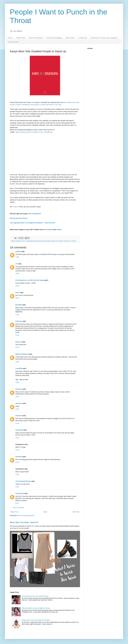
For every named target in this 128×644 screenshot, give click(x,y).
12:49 (17, 462)
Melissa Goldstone (22, 354)
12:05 (17, 409)
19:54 (17, 274)
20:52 (17, 298)
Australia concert (20, 241)
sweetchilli (19, 430)
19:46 (17, 257)
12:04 (17, 397)
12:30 (17, 423)
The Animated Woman (23, 481)
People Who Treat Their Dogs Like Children (36, 620)
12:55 (17, 475)
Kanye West (47, 241)
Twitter (59, 230)
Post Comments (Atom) (27, 515)
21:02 (17, 503)
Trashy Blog (20, 494)
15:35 (17, 487)
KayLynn (18, 342)
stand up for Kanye (57, 241)
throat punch (67, 241)
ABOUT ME (21, 38)
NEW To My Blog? (36, 38)
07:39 (17, 347)
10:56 (17, 382)
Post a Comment (18, 508)
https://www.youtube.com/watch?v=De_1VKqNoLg (34, 132)
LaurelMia (19, 368)
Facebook (49, 230)
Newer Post (14, 512)
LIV (17, 264)
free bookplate (34, 214)
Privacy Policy (13, 42)
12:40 (17, 438)
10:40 (17, 362)
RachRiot (19, 305)
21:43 (17, 315)
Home (10, 38)
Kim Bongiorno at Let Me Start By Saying (30, 280)
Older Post (76, 512)
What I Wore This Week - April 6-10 (24, 522)
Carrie (18, 293)
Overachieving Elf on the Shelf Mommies (35, 596)
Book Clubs (70, 38)
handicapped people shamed (35, 241)
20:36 (17, 286)
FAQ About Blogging (54, 38)
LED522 (18, 252)
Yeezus (16, 207)
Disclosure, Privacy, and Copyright (104, 38)
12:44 (17, 450)
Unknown (19, 321)
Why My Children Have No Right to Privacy (36, 608)
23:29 (17, 335)
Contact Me (83, 38)
